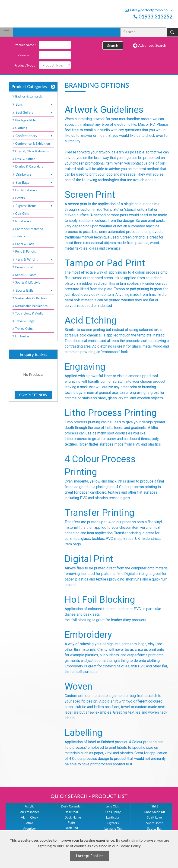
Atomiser (30, 828)
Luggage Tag (113, 828)
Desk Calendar (71, 806)
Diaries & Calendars (28, 166)
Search (113, 45)
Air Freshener (29, 812)
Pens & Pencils (24, 251)
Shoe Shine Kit (155, 812)
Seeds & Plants (24, 275)
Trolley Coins (23, 329)
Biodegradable (24, 120)
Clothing (20, 128)
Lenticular (113, 817)
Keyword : (25, 55)
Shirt (155, 806)
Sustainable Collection (30, 298)
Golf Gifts (21, 213)
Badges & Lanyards (27, 96)
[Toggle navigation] (6, 32)
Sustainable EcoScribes (30, 306)
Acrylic (30, 806)
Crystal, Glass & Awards (31, 151)
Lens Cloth (113, 806)
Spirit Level (155, 817)
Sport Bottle (155, 823)
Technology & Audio (28, 313)
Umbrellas (21, 336)
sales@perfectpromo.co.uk (149, 10)
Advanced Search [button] (150, 46)
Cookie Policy (130, 846)
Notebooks (22, 221)
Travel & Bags (23, 321)
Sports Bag (155, 828)
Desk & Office (24, 159)
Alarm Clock (29, 817)
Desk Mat (71, 812)
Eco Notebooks (25, 190)
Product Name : (25, 45)
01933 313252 (153, 17)
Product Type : (25, 65)
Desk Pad (71, 828)
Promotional (23, 267)
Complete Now (33, 395)
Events (19, 198)
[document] (90, 849)
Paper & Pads (23, 244)
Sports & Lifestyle (26, 282)
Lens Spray (113, 812)
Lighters (113, 823)
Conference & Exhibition (31, 143)
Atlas (29, 823)
